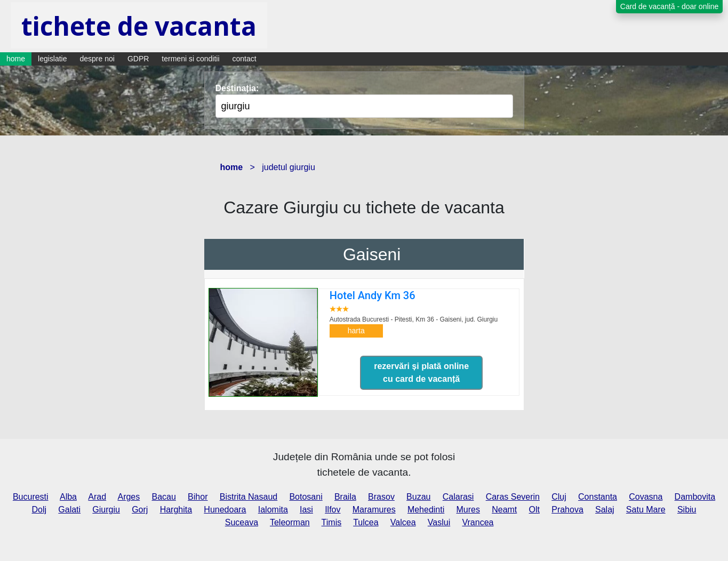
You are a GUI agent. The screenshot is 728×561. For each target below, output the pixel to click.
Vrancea (478, 522)
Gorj (140, 510)
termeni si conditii (190, 59)
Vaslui (439, 522)
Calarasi (458, 497)
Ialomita (273, 510)
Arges (129, 497)
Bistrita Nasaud (249, 497)
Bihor (198, 497)
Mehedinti (426, 510)
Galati (69, 510)
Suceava (242, 522)
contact (245, 59)
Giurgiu (106, 510)
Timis (332, 522)
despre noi (97, 59)
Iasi (306, 510)
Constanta (598, 497)
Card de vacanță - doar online (669, 6)
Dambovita (695, 497)
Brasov (381, 497)
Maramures (374, 510)
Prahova (567, 510)
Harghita (176, 510)
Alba (68, 497)
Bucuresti (31, 497)
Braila (345, 497)
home (16, 59)
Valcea (403, 522)
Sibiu (687, 510)
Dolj (39, 510)
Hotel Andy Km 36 (373, 295)
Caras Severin (513, 497)
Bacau (164, 497)
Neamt (504, 510)
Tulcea (366, 522)
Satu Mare (646, 510)
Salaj (605, 510)
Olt (534, 510)
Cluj (559, 497)
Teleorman (290, 522)
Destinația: (237, 88)
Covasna (646, 497)
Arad (97, 497)
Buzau (418, 497)
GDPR (138, 59)
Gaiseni (372, 254)
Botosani (306, 497)
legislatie (52, 59)
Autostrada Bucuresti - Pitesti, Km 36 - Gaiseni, (414, 319)
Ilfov (333, 510)
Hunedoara (225, 510)
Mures (468, 510)
